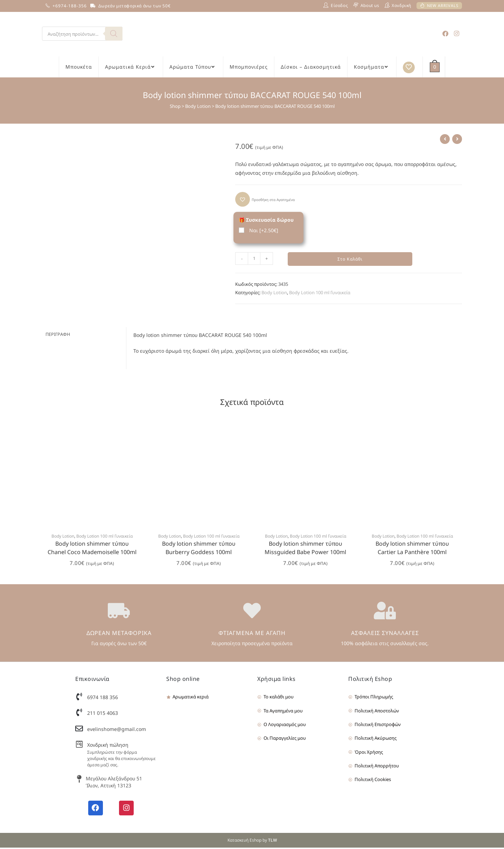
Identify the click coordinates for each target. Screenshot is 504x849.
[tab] (84, 336)
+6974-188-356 (70, 6)
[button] (265, 199)
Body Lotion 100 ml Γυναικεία (320, 294)
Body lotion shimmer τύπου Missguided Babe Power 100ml (305, 550)
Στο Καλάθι (350, 260)
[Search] (114, 34)
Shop (175, 106)
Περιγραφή (58, 336)
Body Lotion (198, 106)
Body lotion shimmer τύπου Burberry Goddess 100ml (199, 550)
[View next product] (457, 139)
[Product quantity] (254, 258)
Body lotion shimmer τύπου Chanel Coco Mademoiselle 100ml (92, 550)
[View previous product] (445, 139)
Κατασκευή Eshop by (252, 841)
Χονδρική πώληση (108, 746)
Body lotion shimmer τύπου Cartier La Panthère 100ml (412, 550)
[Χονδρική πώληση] (79, 746)
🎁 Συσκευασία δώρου (266, 220)
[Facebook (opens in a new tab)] (445, 33)
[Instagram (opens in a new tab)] (457, 33)
